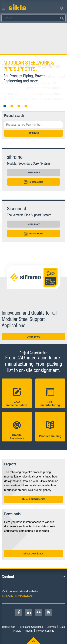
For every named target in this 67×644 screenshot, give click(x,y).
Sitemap (51, 627)
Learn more (33, 172)
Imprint (29, 631)
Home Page (9, 627)
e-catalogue (33, 182)
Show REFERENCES (34, 499)
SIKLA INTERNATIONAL (17, 596)
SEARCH (33, 133)
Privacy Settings (45, 631)
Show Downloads (33, 554)
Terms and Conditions (31, 627)
